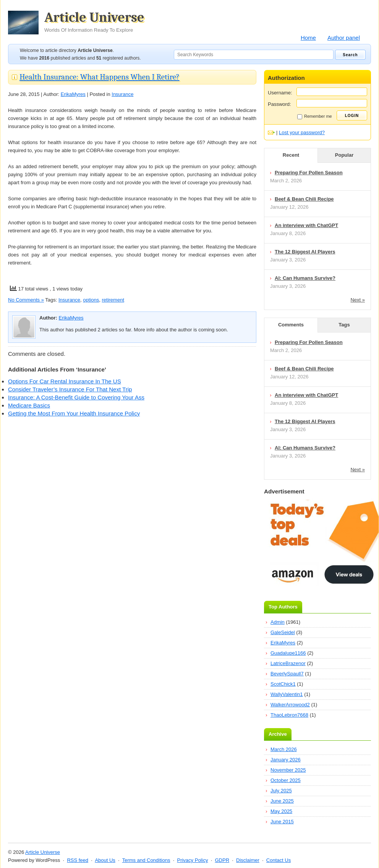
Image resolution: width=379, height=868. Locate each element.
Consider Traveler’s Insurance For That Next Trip (70, 389)
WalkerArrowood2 (290, 705)
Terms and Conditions (146, 860)
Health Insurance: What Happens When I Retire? (100, 77)
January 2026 (286, 760)
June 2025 (282, 801)
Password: (279, 104)
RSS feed (78, 860)
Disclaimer (248, 860)
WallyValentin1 (287, 694)
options (91, 300)
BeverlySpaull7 (287, 674)
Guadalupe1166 (288, 653)
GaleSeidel (283, 632)
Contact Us (279, 860)
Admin (278, 622)
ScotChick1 (283, 684)
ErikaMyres (73, 94)
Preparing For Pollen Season (309, 173)
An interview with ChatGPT (306, 225)
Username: (280, 93)
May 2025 (281, 811)
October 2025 (286, 780)
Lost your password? (302, 132)
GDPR (222, 860)
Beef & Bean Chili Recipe (304, 199)
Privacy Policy (192, 860)
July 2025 (281, 791)
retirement (113, 300)
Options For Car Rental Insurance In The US (65, 381)
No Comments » (26, 300)
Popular (344, 155)
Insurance (122, 94)
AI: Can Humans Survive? (305, 278)
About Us (105, 860)
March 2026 (284, 749)
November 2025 (288, 770)
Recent (291, 155)
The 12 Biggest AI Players (305, 252)
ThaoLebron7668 (289, 715)
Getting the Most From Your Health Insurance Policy (74, 413)
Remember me (315, 117)
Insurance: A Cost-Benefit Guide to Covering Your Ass (76, 397)
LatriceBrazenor (288, 663)
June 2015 (282, 822)
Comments (291, 325)
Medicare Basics (29, 405)
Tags (344, 325)
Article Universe (94, 22)
